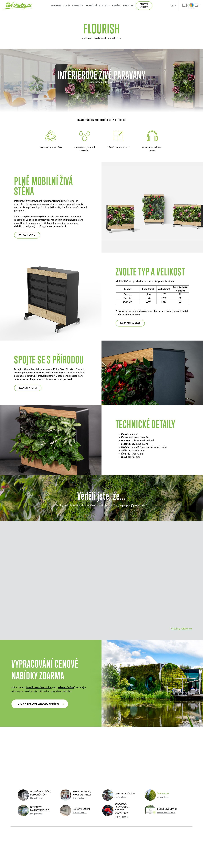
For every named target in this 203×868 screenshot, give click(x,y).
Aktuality (104, 6)
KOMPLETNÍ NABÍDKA (130, 323)
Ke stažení (91, 6)
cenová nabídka (27, 235)
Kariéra (116, 6)
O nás (67, 6)
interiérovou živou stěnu (39, 687)
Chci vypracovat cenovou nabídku (38, 704)
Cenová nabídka (144, 6)
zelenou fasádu (66, 687)
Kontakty (128, 6)
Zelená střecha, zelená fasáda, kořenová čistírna (18, 5)
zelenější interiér (28, 388)
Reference (78, 6)
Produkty (56, 6)
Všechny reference (181, 629)
